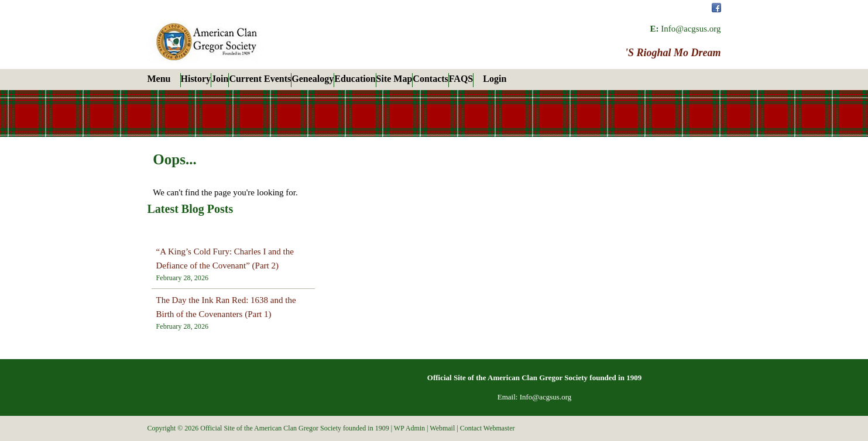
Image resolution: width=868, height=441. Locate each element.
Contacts (430, 79)
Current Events (260, 79)
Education (355, 79)
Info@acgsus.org (691, 29)
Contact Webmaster (488, 428)
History (196, 79)
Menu (159, 79)
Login (495, 79)
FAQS (461, 79)
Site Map (394, 79)
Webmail (442, 428)
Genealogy (313, 79)
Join (220, 79)
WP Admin (409, 428)
